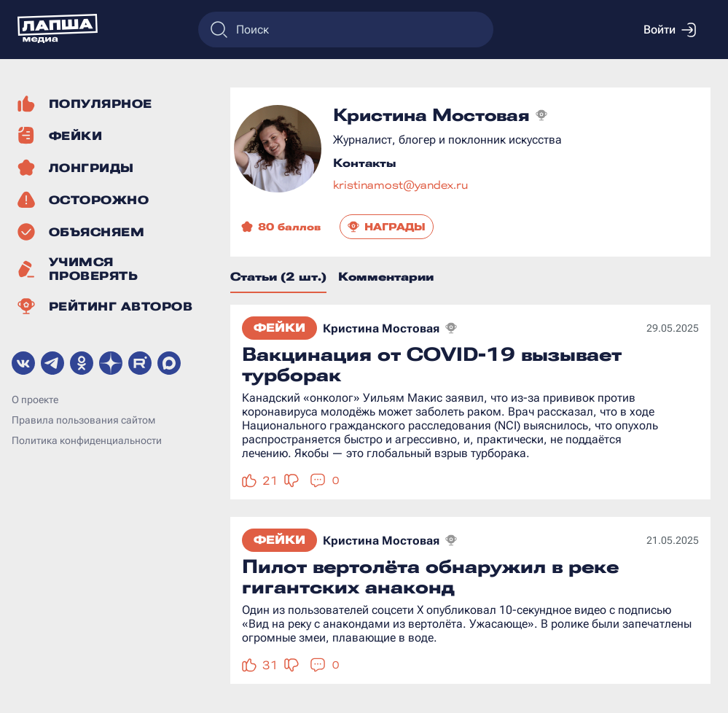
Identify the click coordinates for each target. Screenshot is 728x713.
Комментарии (386, 277)
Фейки (279, 328)
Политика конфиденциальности (87, 440)
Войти (670, 30)
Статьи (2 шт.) (278, 277)
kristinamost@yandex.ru (400, 185)
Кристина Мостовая (381, 328)
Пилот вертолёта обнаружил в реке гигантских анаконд (430, 577)
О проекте (35, 400)
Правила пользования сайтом (83, 420)
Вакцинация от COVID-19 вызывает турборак (432, 365)
